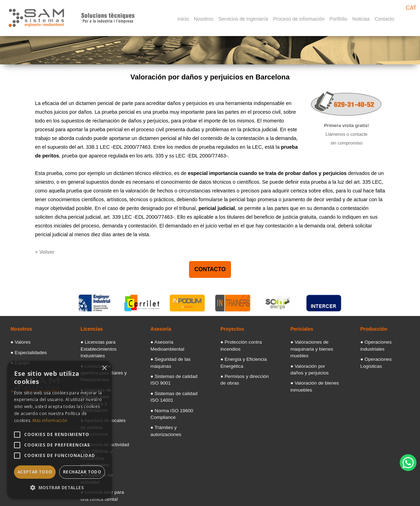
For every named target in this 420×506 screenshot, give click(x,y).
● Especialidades (25, 351)
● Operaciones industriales (383, 342)
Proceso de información (299, 19)
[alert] (59, 430)
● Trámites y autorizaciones (174, 409)
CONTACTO (210, 269)
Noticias (361, 19)
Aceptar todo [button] (35, 472)
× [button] (104, 368)
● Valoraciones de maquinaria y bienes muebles (308, 347)
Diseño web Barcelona (397, 486)
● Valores (19, 342)
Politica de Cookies (322, 502)
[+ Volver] (45, 252)
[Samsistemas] (72, 13)
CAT (411, 8)
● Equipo (18, 360)
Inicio (183, 19)
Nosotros (204, 19)
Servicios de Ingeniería (243, 19)
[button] (59, 488)
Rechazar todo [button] (82, 472)
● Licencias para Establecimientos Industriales (95, 347)
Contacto (384, 19)
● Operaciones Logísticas (382, 351)
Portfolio (338, 19)
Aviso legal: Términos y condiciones (256, 502)
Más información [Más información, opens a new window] (50, 420)
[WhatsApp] (408, 463)
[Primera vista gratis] (346, 131)
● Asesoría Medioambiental (174, 342)
